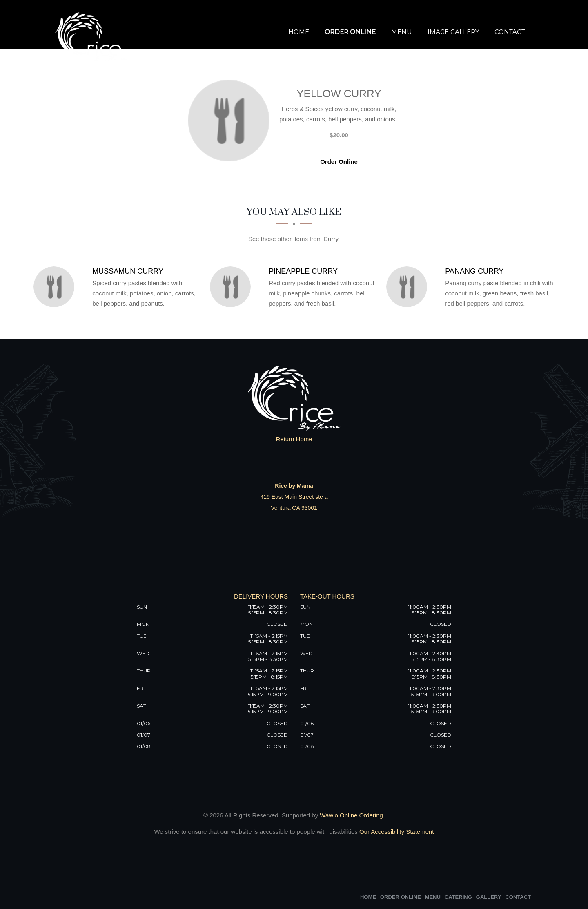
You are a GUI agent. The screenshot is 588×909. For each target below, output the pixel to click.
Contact (510, 32)
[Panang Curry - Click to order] (409, 287)
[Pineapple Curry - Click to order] (232, 287)
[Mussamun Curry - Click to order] (56, 287)
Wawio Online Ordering (351, 815)
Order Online (350, 32)
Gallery (489, 897)
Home (299, 32)
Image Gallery (453, 32)
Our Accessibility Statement (396, 832)
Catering (458, 897)
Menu (402, 32)
